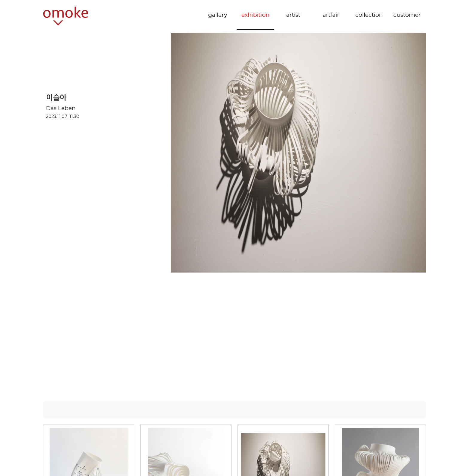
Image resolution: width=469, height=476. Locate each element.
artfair (331, 15)
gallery (218, 15)
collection (369, 15)
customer (407, 15)
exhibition (255, 15)
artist (293, 15)
